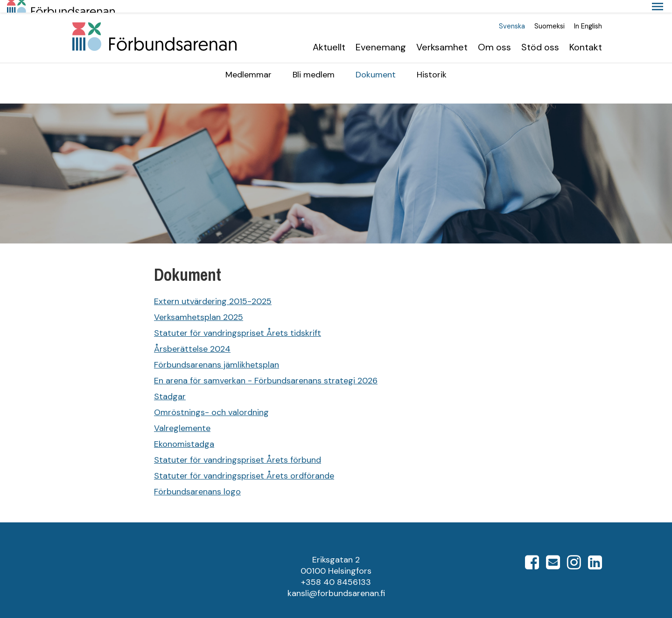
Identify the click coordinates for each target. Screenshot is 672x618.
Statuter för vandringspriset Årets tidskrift (238, 320)
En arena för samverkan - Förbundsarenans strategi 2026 (266, 368)
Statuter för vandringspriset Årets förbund (238, 447)
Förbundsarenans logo (197, 479)
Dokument (376, 62)
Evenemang (381, 35)
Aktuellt (329, 35)
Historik (432, 62)
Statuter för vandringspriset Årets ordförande (244, 463)
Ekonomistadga (184, 431)
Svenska (512, 14)
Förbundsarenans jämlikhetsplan (217, 352)
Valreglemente (182, 416)
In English (588, 14)
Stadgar (170, 384)
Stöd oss (540, 35)
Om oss (494, 35)
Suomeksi (549, 14)
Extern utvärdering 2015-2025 (213, 289)
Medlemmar (248, 62)
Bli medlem (314, 62)
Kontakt (586, 35)
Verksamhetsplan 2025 (199, 305)
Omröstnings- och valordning (211, 400)
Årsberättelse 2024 (192, 336)
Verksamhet (442, 35)
